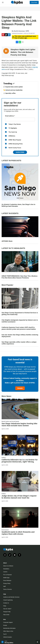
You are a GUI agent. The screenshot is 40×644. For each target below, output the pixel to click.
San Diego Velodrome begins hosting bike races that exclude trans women (19, 425)
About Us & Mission (8, 566)
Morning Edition (9, 643)
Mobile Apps (6, 578)
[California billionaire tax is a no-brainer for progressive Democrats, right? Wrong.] (20, 445)
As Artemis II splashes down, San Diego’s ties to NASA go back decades (18, 205)
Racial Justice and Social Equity (10, 421)
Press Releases (7, 580)
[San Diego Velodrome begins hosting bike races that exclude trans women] (20, 409)
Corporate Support (8, 622)
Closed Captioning (8, 600)
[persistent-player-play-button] (2, 642)
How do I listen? (7, 609)
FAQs (5, 606)
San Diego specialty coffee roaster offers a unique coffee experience (19, 343)
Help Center (6, 615)
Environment (5, 530)
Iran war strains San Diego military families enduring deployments (20, 336)
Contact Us (6, 603)
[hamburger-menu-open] (3, 2)
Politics (4, 458)
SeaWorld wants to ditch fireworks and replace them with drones (18, 533)
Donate (20, 388)
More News (7, 396)
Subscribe (20, 152)
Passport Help (7, 612)
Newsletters (6, 569)
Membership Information (9, 628)
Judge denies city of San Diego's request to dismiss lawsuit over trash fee (19, 497)
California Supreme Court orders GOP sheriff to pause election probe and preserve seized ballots (19, 328)
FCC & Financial (7, 575)
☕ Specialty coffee (9, 93)
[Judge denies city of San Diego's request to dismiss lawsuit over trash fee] (20, 481)
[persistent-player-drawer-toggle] (38, 642)
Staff (4, 586)
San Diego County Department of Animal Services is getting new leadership (20, 314)
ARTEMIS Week (7, 241)
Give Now (34, 2)
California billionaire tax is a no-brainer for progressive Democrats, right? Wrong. (20, 461)
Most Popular (8, 285)
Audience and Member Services (11, 597)
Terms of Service (7, 589)
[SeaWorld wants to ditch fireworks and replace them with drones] (20, 517)
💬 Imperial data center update (13, 87)
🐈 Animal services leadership (13, 90)
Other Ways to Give (8, 631)
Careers (5, 572)
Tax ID (5, 634)
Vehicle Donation (8, 637)
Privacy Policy (7, 583)
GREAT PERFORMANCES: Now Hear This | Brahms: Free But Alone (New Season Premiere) (20, 277)
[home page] (17, 2)
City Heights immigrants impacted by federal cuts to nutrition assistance (20, 321)
